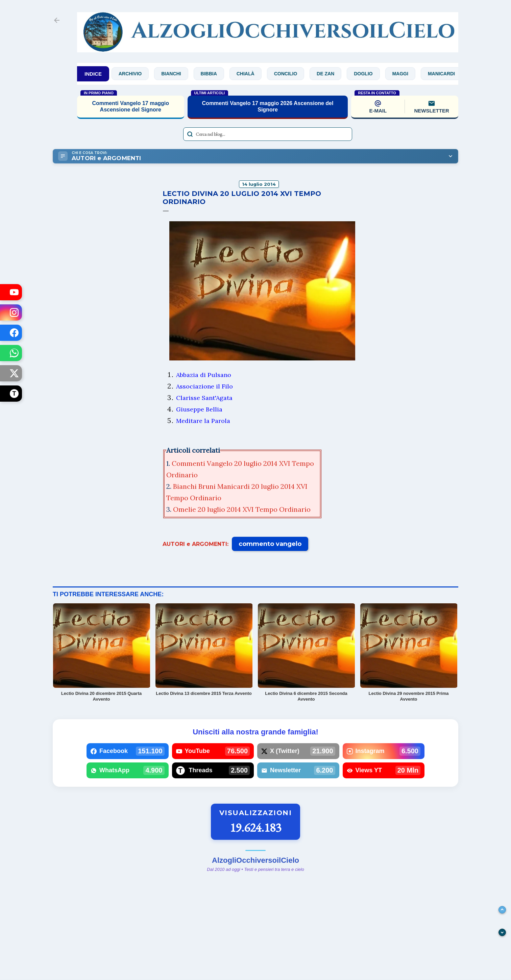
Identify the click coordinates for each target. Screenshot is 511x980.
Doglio (369, 74)
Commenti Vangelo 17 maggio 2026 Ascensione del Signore (268, 106)
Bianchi (177, 74)
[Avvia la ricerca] (190, 134)
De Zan (331, 74)
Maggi (406, 74)
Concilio (291, 74)
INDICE (93, 74)
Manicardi (447, 74)
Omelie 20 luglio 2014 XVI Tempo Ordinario (243, 509)
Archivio (136, 74)
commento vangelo (270, 544)
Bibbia (214, 74)
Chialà (251, 74)
